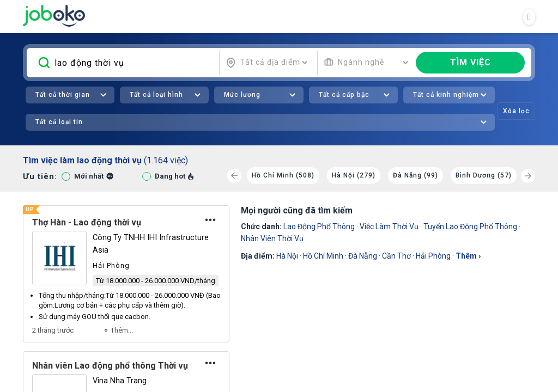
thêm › (468, 256)
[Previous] (234, 176)
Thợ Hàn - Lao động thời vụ (87, 222)
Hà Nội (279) (354, 175)
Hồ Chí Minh (323, 256)
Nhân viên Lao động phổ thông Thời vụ (110, 366)
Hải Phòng (433, 256)
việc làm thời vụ (389, 226)
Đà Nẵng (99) (416, 175)
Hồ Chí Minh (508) (283, 175)
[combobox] (267, 63)
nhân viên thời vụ (272, 238)
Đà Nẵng (363, 256)
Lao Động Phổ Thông (319, 226)
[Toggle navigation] (529, 17)
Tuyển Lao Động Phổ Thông (470, 226)
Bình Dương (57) (484, 175)
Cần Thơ (396, 256)
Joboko (54, 16)
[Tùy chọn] (210, 220)
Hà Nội (287, 256)
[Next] (528, 176)
